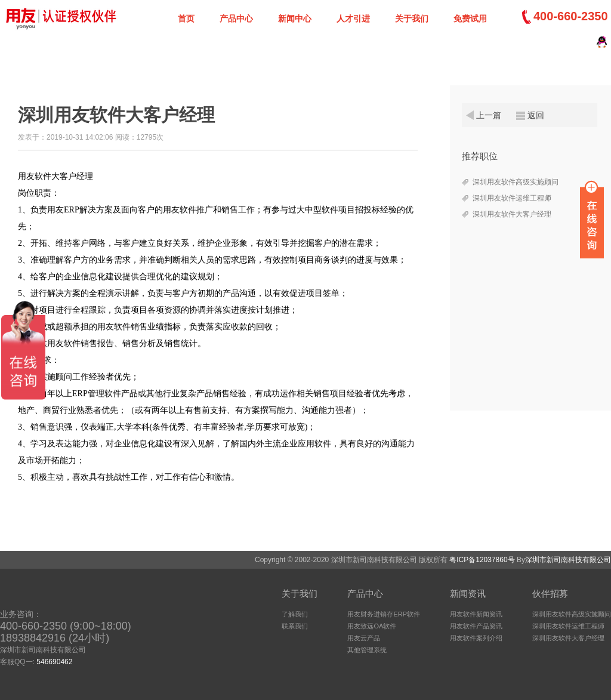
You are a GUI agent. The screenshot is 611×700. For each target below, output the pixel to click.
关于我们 (412, 18)
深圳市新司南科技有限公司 (568, 560)
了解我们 (295, 614)
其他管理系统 (367, 650)
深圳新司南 (60, 18)
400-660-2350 (571, 16)
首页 (186, 18)
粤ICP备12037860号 (482, 560)
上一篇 (489, 115)
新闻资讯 (468, 593)
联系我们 (295, 626)
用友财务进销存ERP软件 (384, 614)
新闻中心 (295, 18)
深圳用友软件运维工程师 (512, 198)
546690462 (54, 662)
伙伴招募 (550, 593)
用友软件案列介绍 (476, 638)
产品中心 (236, 18)
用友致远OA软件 (372, 626)
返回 (536, 115)
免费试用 (470, 18)
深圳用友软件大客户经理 (512, 214)
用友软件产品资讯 (476, 626)
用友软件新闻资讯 (476, 614)
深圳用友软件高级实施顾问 (516, 182)
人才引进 (353, 18)
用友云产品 (364, 638)
